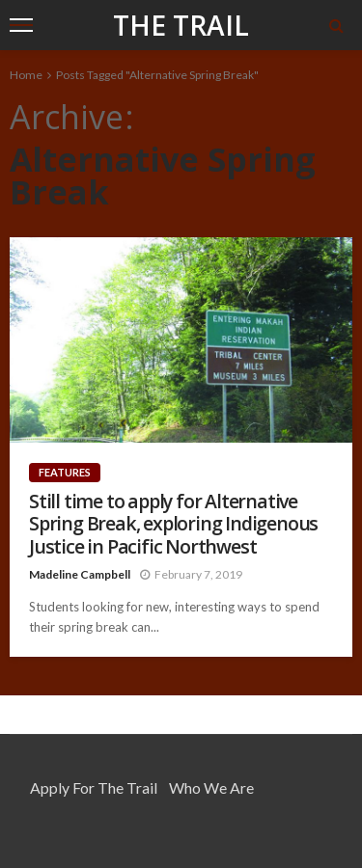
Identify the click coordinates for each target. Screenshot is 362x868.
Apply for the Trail (94, 787)
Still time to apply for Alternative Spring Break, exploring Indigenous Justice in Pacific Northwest (173, 524)
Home (26, 75)
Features (65, 472)
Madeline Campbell (80, 574)
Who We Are (211, 787)
